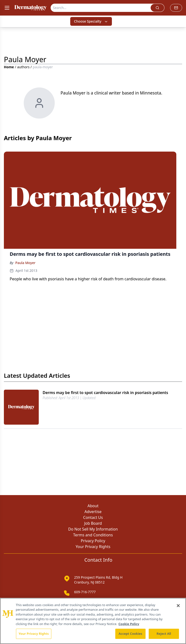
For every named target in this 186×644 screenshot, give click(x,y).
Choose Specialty (91, 21)
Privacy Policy (93, 541)
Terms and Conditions (93, 535)
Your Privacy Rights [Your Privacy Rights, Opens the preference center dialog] (34, 634)
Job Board (93, 523)
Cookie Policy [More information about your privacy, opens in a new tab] (129, 624)
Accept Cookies (131, 634)
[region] (93, 621)
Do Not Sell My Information (93, 529)
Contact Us (93, 517)
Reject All (164, 634)
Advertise (93, 512)
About (93, 506)
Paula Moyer (25, 263)
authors (23, 67)
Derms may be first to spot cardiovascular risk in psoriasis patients (105, 393)
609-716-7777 (85, 592)
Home (9, 67)
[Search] (101, 8)
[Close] (178, 606)
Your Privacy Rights (93, 547)
